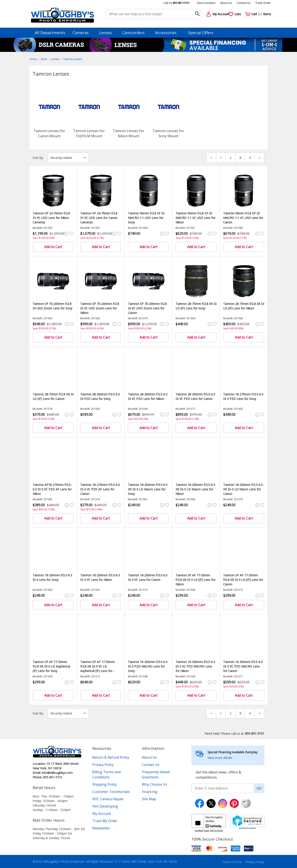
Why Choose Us (155, 784)
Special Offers (201, 33)
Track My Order (105, 821)
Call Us (176, 3)
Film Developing (105, 806)
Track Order (263, 3)
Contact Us (244, 3)
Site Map (149, 799)
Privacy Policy (103, 765)
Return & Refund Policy (111, 757)
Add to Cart (53, 247)
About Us (226, 3)
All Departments (50, 33)
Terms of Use (232, 862)
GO (259, 788)
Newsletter (101, 828)
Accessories (168, 33)
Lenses (108, 33)
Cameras (83, 33)
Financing (150, 792)
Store (44, 59)
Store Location (206, 3)
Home (33, 59)
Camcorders (136, 33)
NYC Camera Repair (108, 799)
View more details (220, 758)
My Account (102, 814)
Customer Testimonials (111, 792)
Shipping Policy (105, 784)
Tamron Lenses (73, 59)
